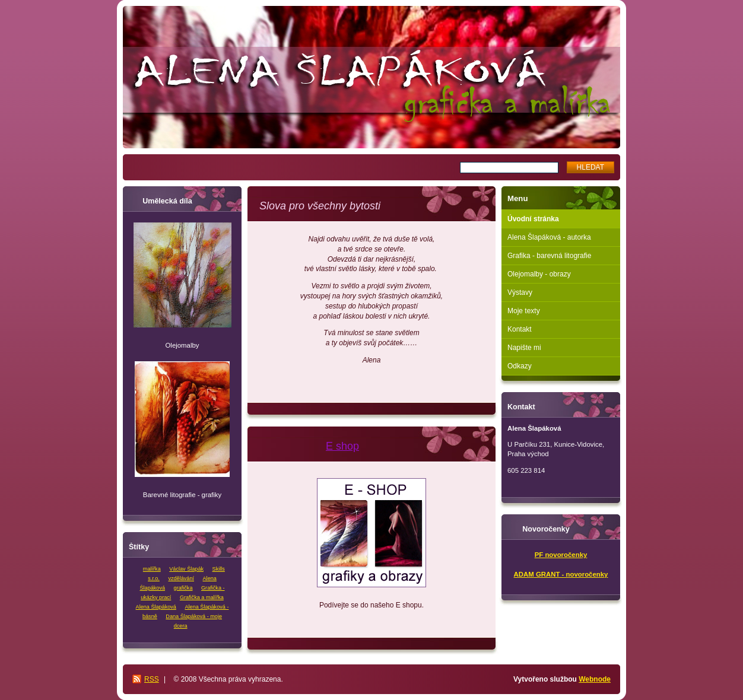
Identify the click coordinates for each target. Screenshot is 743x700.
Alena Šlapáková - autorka (549, 237)
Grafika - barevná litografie (549, 256)
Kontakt (520, 329)
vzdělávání (181, 578)
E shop (342, 446)
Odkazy (520, 366)
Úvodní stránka (533, 219)
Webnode (595, 679)
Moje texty (524, 311)
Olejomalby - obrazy (539, 274)
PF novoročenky (561, 555)
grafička (183, 588)
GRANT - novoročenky (571, 574)
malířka (152, 569)
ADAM (524, 574)
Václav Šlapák (186, 569)
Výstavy (520, 292)
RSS (152, 679)
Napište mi (524, 348)
